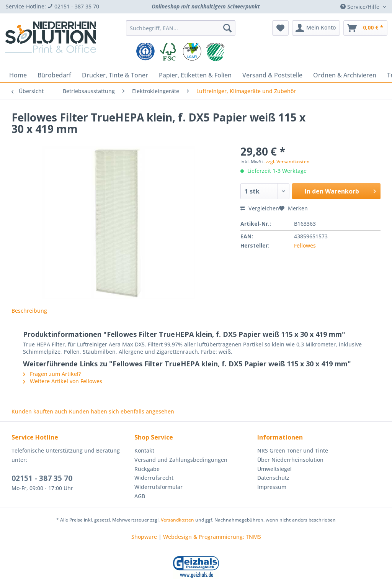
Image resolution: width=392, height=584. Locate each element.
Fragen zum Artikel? (52, 374)
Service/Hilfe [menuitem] (361, 7)
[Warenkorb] (365, 28)
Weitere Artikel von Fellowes (63, 381)
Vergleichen (260, 208)
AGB (140, 496)
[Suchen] (227, 28)
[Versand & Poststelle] (272, 75)
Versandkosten (177, 520)
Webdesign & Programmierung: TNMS (212, 537)
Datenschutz (273, 478)
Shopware (144, 537)
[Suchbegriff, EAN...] (181, 28)
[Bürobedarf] (54, 75)
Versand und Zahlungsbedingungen (181, 460)
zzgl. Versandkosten (288, 162)
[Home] (18, 75)
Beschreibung (29, 311)
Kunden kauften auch (39, 411)
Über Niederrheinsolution (290, 460)
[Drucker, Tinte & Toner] (115, 75)
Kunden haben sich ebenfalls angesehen (122, 411)
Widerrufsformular (158, 487)
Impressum (272, 487)
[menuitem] (181, 32)
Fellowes (305, 245)
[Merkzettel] (280, 28)
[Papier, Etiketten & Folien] (195, 75)
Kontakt (144, 450)
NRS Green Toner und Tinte (293, 450)
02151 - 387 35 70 (42, 478)
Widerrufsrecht (154, 478)
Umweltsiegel (274, 469)
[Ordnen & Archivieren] (345, 75)
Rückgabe (147, 469)
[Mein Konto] (316, 28)
